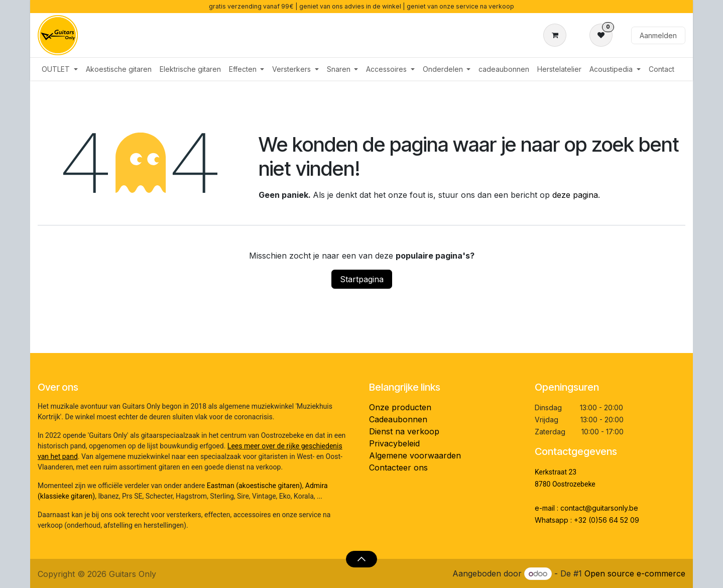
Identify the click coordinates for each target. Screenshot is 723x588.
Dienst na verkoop (404, 431)
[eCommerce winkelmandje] (557, 35)
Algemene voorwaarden (415, 455)
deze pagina (575, 195)
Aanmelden (658, 35)
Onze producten (400, 407)
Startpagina (362, 279)
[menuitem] (60, 69)
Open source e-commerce (635, 573)
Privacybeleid (394, 443)
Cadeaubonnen (398, 419)
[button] (361, 559)
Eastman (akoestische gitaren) (255, 486)
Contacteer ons (398, 467)
